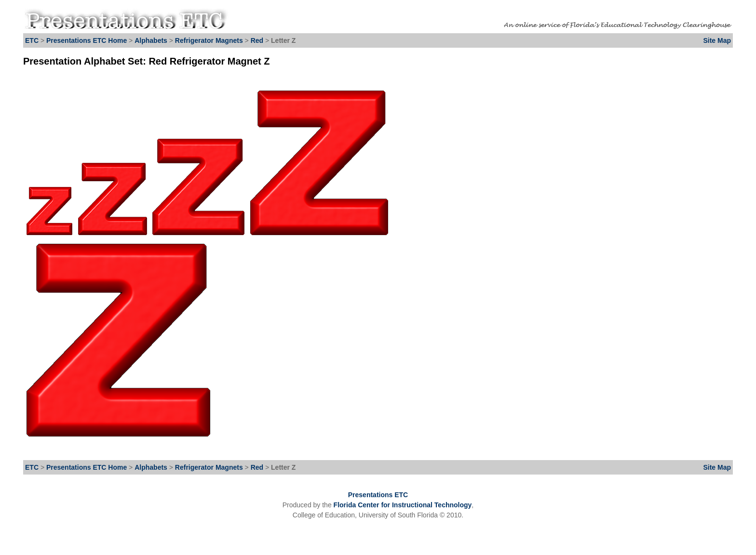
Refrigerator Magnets (209, 40)
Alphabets (151, 40)
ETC (32, 40)
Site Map (717, 40)
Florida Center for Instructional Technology (403, 505)
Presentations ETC (378, 495)
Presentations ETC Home (87, 40)
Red (258, 40)
